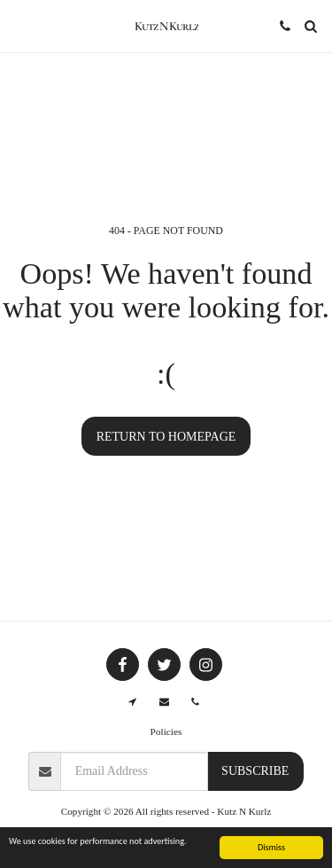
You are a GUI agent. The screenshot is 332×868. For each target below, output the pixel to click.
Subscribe (255, 771)
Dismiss (271, 848)
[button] (19, 26)
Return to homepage (166, 437)
